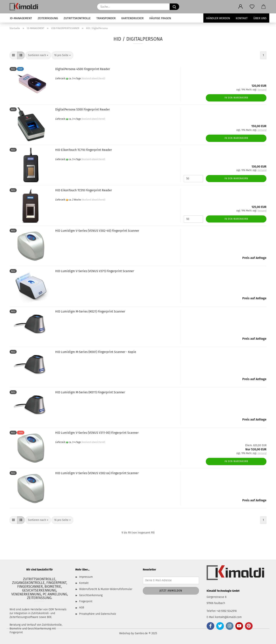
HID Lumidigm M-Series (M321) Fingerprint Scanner (90, 311)
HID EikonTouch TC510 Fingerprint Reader (84, 190)
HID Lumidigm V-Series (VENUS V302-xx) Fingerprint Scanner (97, 473)
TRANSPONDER (106, 18)
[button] (241, 7)
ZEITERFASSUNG (48, 18)
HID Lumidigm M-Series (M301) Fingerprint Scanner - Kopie (96, 352)
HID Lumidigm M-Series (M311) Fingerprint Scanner (90, 392)
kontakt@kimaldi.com (228, 617)
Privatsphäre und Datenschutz (98, 614)
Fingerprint (86, 601)
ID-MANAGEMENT (21, 18)
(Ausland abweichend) (93, 79)
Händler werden (218, 18)
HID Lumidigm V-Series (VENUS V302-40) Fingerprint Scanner (97, 231)
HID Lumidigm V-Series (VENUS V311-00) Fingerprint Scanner (97, 433)
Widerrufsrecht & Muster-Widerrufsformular (106, 589)
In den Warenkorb (236, 98)
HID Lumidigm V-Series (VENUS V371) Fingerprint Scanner (95, 271)
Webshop (125, 633)
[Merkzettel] (252, 7)
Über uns (260, 18)
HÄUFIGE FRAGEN (160, 18)
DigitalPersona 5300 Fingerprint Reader (83, 109)
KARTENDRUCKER (132, 18)
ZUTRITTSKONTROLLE (77, 18)
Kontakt (242, 18)
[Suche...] (174, 7)
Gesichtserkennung (91, 595)
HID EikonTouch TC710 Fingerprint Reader (84, 150)
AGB (82, 608)
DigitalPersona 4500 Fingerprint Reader (83, 69)
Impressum (86, 577)
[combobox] (38, 55)
